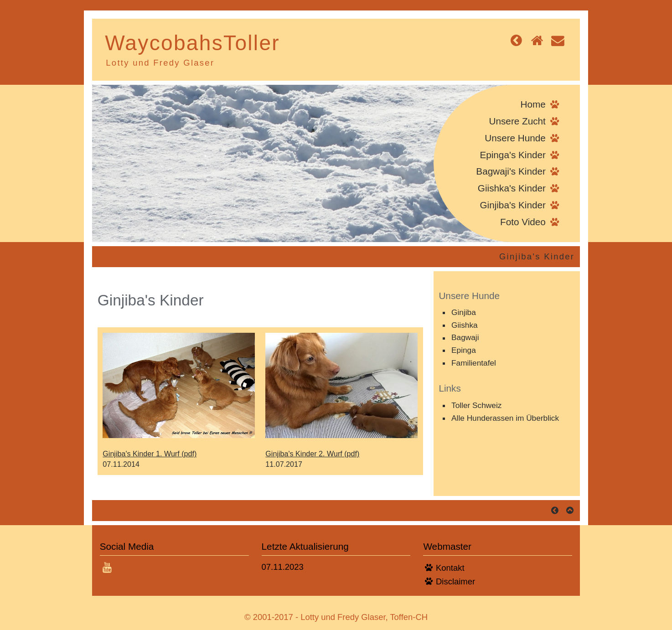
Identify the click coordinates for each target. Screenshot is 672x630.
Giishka (465, 325)
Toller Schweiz (476, 405)
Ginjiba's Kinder (512, 205)
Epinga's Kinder (512, 155)
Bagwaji (465, 338)
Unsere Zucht (517, 121)
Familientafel (474, 363)
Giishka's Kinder (512, 188)
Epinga (464, 350)
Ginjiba (464, 312)
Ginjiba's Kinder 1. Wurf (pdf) (150, 454)
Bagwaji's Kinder (511, 171)
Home (533, 104)
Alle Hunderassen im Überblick (505, 418)
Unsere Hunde (515, 138)
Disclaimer (455, 581)
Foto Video (523, 222)
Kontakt (450, 568)
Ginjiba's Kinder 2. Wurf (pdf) (312, 454)
